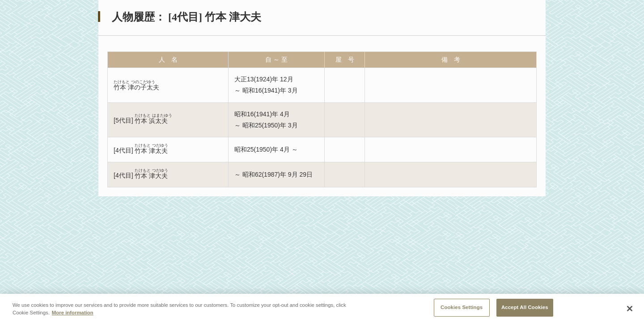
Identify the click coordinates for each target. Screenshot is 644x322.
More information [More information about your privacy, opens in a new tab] (73, 315)
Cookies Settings (462, 310)
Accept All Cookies (525, 310)
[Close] (630, 311)
